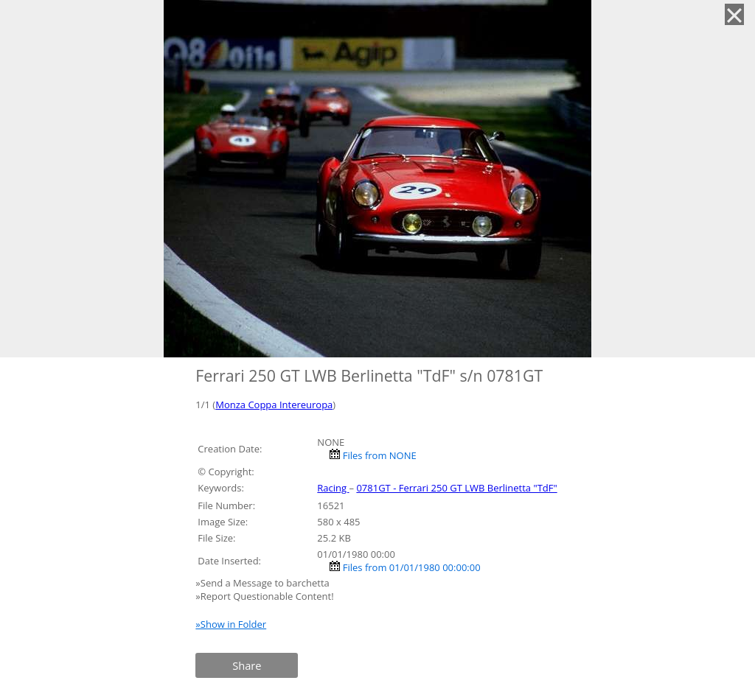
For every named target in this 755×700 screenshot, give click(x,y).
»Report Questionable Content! (264, 596)
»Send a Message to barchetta (264, 583)
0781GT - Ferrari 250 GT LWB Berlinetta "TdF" (456, 488)
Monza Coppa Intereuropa (274, 405)
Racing (333, 488)
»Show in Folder (231, 624)
